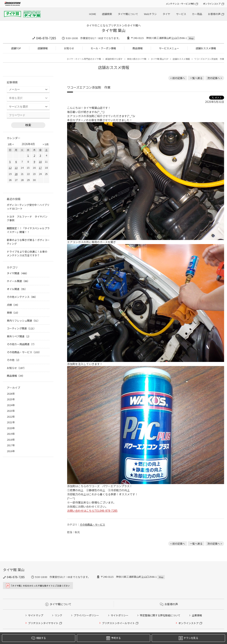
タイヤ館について (128, 14)
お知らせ (69, 48)
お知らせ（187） (16, 368)
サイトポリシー (120, 615)
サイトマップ (36, 615)
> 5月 (46, 144)
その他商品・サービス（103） (24, 352)
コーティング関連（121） (21, 328)
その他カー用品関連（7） (21, 344)
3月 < (11, 144)
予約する (113, 638)
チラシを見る (188, 638)
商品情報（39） (16, 376)
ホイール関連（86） (18, 281)
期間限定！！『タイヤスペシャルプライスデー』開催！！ (28, 230)
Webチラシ (150, 14)
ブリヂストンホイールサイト (118, 623)
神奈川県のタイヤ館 (137, 59)
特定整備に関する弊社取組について (160, 615)
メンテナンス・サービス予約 (180, 4)
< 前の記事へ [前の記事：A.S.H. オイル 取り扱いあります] (178, 78)
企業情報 (197, 615)
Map (191, 38)
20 (16, 174)
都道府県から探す (114, 59)
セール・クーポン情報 (103, 48)
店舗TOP (16, 48)
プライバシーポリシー (86, 615)
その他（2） (14, 360)
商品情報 (138, 48)
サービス (181, 14)
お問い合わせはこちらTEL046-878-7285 (92, 511)
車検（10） (13, 313)
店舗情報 (43, 48)
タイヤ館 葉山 (113, 30)
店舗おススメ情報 (206, 48)
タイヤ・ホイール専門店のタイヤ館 (84, 59)
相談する (39, 638)
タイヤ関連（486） (18, 273)
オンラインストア (212, 4)
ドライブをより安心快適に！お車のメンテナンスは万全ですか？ (27, 254)
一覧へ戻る (196, 78)
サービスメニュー (169, 48)
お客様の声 (214, 14)
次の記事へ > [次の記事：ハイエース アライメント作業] (215, 78)
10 (40, 162)
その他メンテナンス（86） (22, 297)
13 (16, 168)
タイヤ (166, 14)
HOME (93, 14)
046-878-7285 (46, 38)
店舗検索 (107, 14)
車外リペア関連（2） (19, 336)
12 (10, 168)
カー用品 (197, 14)
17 (40, 168)
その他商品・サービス (92, 524)
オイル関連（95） (17, 289)
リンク (58, 615)
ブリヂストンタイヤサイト (43, 623)
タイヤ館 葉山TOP (160, 59)
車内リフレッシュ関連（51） (23, 321)
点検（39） (13, 305)
